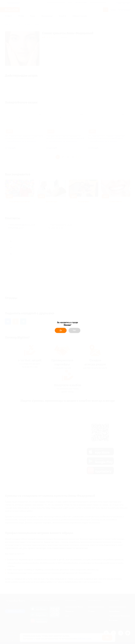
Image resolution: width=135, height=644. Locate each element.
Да (61, 330)
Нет (74, 330)
